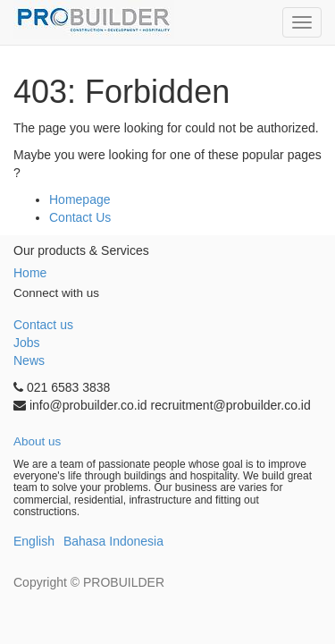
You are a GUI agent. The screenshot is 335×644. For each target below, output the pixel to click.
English (34, 541)
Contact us (43, 325)
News (29, 360)
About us (37, 441)
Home (30, 273)
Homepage (80, 199)
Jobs (27, 343)
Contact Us (80, 217)
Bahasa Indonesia (113, 541)
